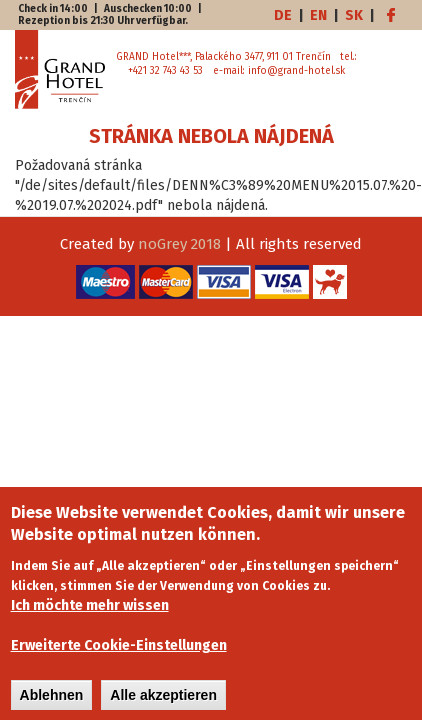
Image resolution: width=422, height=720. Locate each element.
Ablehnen (52, 704)
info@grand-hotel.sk (296, 71)
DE (283, 15)
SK (354, 15)
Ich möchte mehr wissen (90, 614)
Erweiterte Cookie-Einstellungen (119, 654)
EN (318, 15)
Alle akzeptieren (163, 704)
